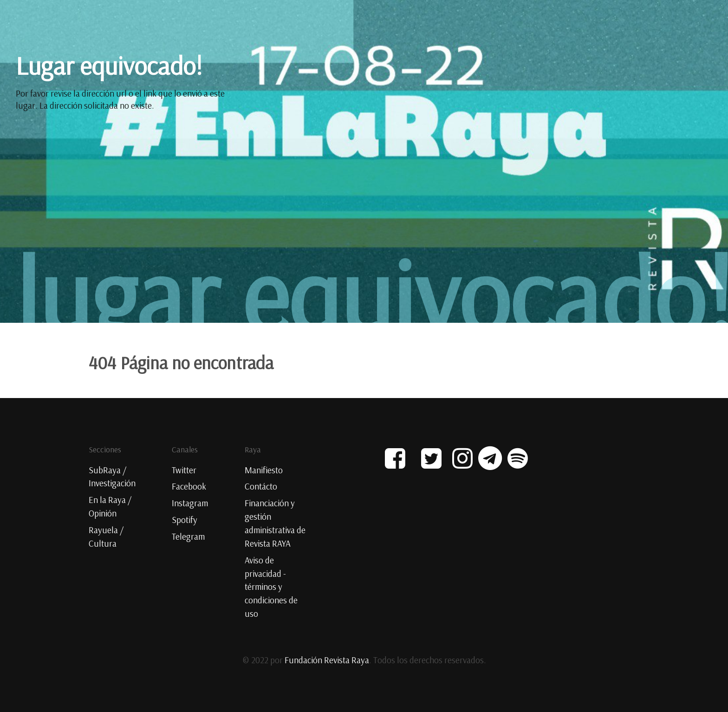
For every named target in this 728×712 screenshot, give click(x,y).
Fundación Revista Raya (327, 660)
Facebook (189, 486)
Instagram (190, 503)
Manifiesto (264, 470)
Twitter (184, 470)
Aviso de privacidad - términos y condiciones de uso (271, 587)
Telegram (188, 536)
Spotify (185, 520)
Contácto (261, 486)
